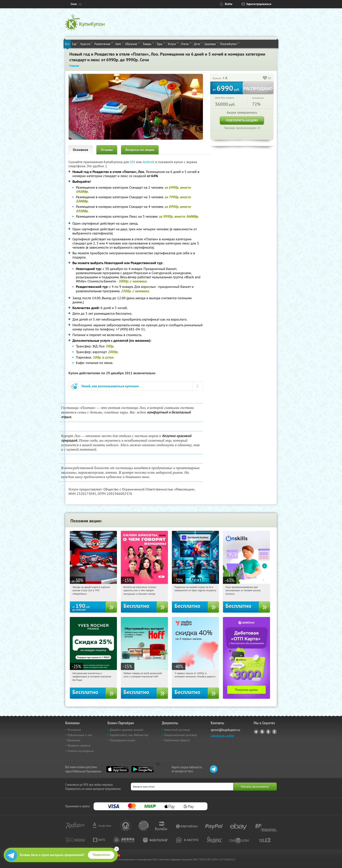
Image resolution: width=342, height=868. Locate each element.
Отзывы (107, 150)
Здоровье (211, 44)
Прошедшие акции (122, 740)
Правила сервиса (79, 745)
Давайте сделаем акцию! (127, 730)
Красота (86, 44)
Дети (198, 44)
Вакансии (74, 740)
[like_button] (265, 78)
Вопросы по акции (140, 150)
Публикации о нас (80, 735)
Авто (119, 44)
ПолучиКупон (230, 44)
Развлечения (104, 44)
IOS (133, 162)
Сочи (74, 4)
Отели (186, 44)
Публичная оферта (177, 740)
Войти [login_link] (229, 4)
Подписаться (101, 855)
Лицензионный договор (180, 735)
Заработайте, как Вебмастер (129, 735)
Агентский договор (177, 730)
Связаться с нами (222, 735)
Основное (80, 150)
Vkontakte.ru (262, 732)
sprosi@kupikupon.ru (225, 730)
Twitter (268, 732)
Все (67, 44)
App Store (117, 769)
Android (149, 162)
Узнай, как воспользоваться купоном (110, 386)
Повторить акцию (242, 120)
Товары (148, 44)
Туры (161, 44)
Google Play (143, 769)
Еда (75, 44)
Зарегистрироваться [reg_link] (259, 4)
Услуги (173, 44)
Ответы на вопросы (81, 751)
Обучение (133, 44)
